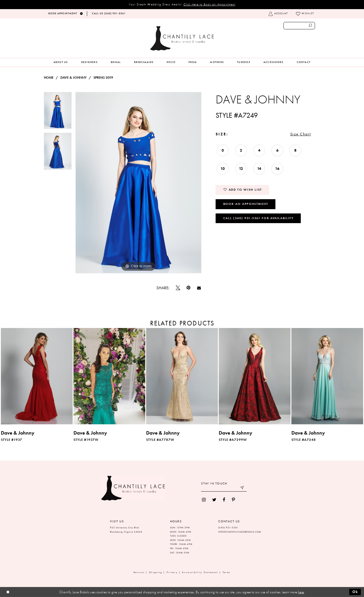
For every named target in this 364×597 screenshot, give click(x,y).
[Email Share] (199, 288)
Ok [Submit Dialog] (355, 592)
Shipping (156, 572)
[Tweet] (178, 288)
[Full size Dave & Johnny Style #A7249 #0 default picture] (138, 183)
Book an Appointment (246, 204)
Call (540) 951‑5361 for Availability (258, 218)
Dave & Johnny (73, 78)
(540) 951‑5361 (228, 528)
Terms (227, 572)
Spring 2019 (103, 78)
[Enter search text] (299, 26)
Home (49, 78)
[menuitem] (61, 62)
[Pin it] (189, 288)
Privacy (172, 572)
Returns (139, 572)
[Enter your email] (224, 488)
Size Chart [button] (301, 134)
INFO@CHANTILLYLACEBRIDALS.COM (240, 532)
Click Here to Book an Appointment (209, 4)
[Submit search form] (310, 26)
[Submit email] (243, 488)
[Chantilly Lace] (182, 38)
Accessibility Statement (200, 572)
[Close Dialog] (8, 592)
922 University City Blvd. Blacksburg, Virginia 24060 (126, 530)
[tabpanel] (58, 112)
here (301, 592)
